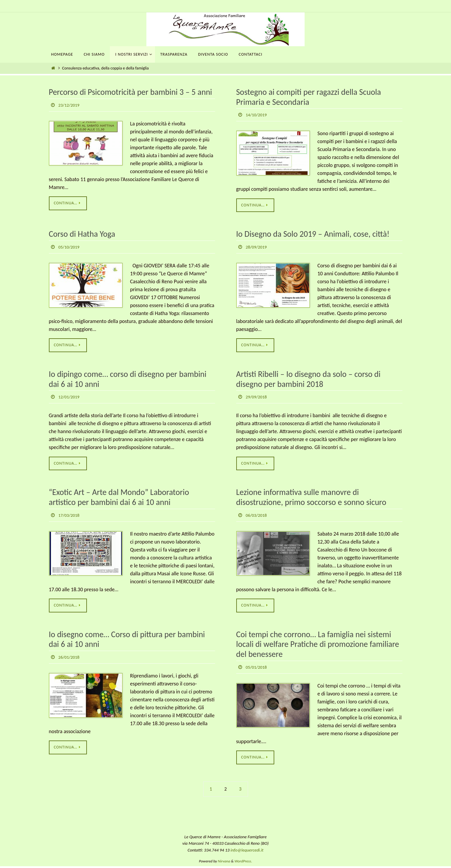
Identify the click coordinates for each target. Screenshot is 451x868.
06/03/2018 (257, 516)
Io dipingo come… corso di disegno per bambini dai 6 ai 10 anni (128, 380)
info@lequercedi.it (247, 852)
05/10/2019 (70, 247)
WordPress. (243, 863)
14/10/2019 (257, 115)
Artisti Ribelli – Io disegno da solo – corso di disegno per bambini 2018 (308, 380)
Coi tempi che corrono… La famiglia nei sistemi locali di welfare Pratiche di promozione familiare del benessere (318, 646)
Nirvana (224, 863)
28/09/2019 (257, 247)
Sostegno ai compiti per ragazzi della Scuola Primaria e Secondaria (309, 97)
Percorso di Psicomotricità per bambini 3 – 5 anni (130, 92)
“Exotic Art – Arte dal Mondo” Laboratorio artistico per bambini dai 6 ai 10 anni (119, 498)
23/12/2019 (70, 105)
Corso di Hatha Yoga (82, 235)
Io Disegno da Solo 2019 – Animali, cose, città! (313, 235)
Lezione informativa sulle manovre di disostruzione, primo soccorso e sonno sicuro (311, 498)
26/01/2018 (70, 659)
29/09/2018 (257, 398)
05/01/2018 (257, 669)
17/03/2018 (70, 516)
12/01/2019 (70, 398)
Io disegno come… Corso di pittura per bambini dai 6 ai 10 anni (127, 641)
